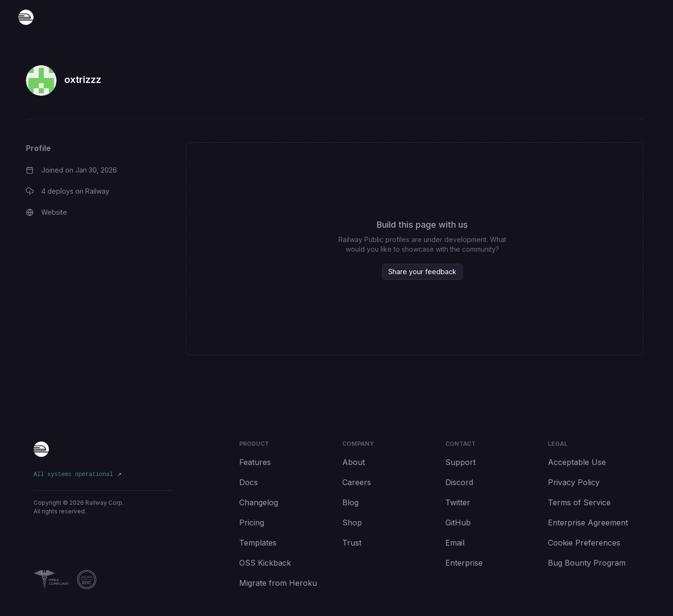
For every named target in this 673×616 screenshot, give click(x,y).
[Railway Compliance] (103, 580)
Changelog (259, 502)
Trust (352, 543)
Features (255, 462)
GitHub (458, 523)
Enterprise (464, 563)
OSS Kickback (265, 563)
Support (460, 462)
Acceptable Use (577, 462)
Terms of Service (579, 502)
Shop (352, 523)
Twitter (458, 502)
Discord (459, 482)
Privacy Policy (574, 482)
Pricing (252, 523)
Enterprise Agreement (588, 523)
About (354, 462)
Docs (249, 482)
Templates (258, 543)
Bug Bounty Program (587, 563)
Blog (350, 502)
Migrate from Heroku (278, 583)
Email (455, 543)
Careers (357, 482)
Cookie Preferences (584, 543)
